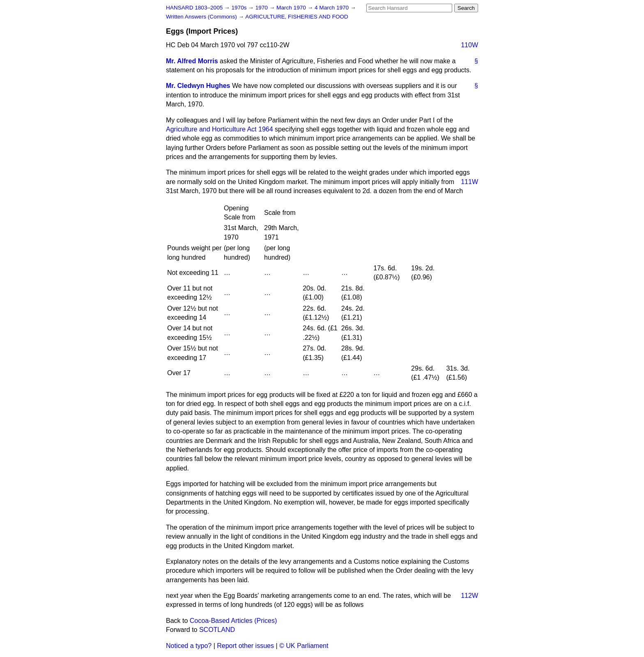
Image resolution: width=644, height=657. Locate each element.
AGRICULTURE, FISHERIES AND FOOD (297, 17)
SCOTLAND (217, 630)
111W (469, 182)
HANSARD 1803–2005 (194, 8)
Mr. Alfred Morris (192, 61)
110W (469, 45)
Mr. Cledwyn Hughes (198, 86)
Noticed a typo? (189, 646)
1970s (240, 8)
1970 (262, 8)
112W (469, 596)
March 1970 (292, 8)
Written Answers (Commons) (202, 17)
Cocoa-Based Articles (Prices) (233, 621)
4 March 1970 (332, 8)
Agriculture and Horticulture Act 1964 (220, 129)
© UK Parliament (304, 646)
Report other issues (245, 646)
